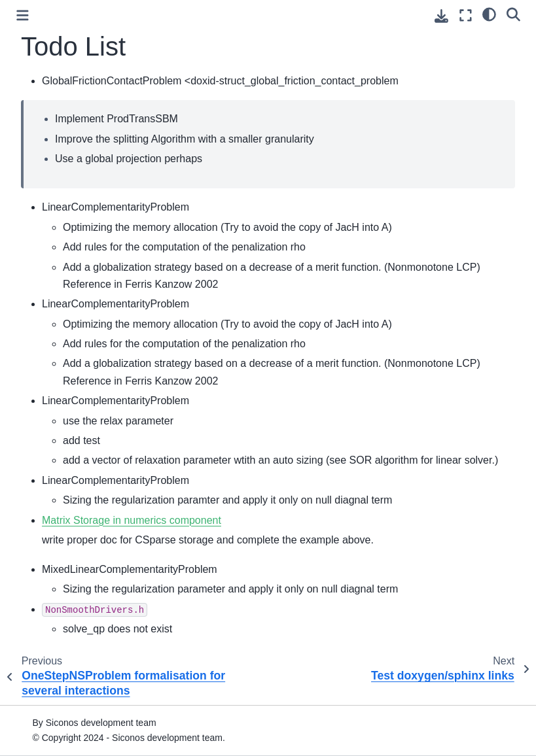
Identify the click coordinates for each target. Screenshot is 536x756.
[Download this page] (441, 16)
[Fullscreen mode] (466, 15)
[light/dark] (489, 14)
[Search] (513, 14)
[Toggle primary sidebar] (23, 15)
